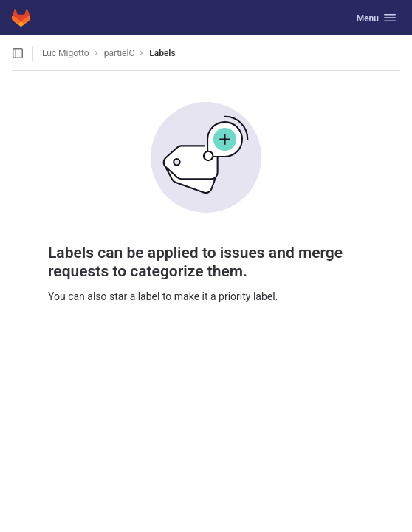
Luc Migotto (66, 53)
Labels (162, 53)
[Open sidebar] (18, 53)
